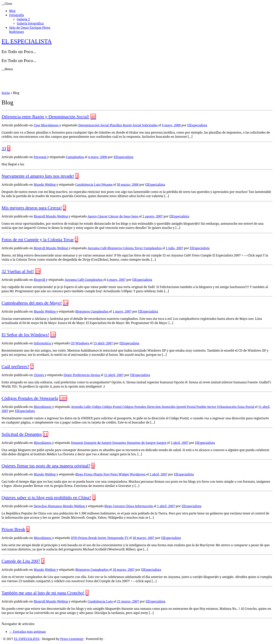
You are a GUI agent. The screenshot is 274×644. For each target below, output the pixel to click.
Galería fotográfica (30, 23)
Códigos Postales (135, 407)
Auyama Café (98, 248)
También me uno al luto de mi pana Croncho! (43, 593)
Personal (40, 157)
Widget (124, 474)
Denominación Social (94, 125)
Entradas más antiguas (27, 632)
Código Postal (112, 407)
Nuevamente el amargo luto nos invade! (38, 176)
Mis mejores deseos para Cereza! (32, 208)
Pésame (107, 185)
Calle (88, 407)
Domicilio (169, 407)
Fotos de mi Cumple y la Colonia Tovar (38, 240)
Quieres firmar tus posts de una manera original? (46, 466)
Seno (135, 216)
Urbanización (227, 407)
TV (127, 538)
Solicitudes (150, 125)
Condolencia (85, 185)
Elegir (68, 375)
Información (144, 506)
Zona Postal (246, 407)
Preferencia (82, 375)
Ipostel (182, 407)
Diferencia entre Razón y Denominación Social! (45, 117)
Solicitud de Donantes (22, 434)
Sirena (96, 375)
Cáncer (103, 216)
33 (4, 148)
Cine (37, 125)
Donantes (119, 443)
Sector (212, 407)
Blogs (80, 474)
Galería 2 (23, 19)
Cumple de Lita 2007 (21, 561)
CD (73, 343)
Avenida (77, 407)
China (130, 506)
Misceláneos (50, 125)
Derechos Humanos (48, 506)
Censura (119, 506)
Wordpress (138, 474)
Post (107, 474)
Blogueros (115, 248)
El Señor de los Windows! (25, 335)
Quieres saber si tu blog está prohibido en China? (46, 498)
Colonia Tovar (133, 248)
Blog (12, 11)
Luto (98, 185)
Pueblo (202, 407)
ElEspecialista (197, 125)
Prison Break (13, 529)
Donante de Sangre (98, 443)
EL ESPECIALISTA (27, 41)
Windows (83, 343)
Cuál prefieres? (15, 366)
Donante (78, 443)
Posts (114, 474)
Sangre (162, 443)
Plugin (98, 474)
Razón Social (132, 125)
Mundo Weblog (45, 185)
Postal (192, 407)
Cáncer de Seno (120, 216)
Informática (43, 343)
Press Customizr (72, 639)
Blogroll (40, 216)
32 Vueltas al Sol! (18, 271)
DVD (75, 538)
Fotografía (17, 15)
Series (102, 538)
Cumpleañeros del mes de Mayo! (32, 303)
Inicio (6, 93)
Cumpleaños (75, 157)
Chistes (39, 375)
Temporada (116, 538)
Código (97, 407)
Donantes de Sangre (142, 443)
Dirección (154, 407)
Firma (88, 474)
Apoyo (92, 216)
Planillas (116, 125)
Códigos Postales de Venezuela (30, 398)
